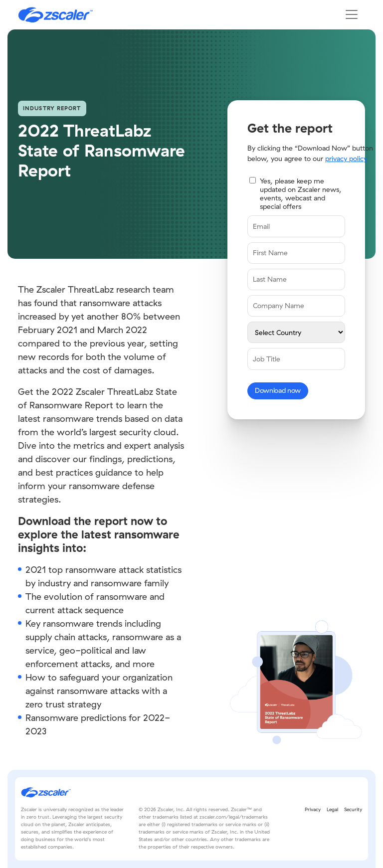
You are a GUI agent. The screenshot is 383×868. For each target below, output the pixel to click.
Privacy (313, 809)
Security (353, 809)
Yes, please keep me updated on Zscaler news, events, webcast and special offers (301, 193)
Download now (278, 390)
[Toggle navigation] (352, 14)
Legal (332, 809)
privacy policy (346, 159)
